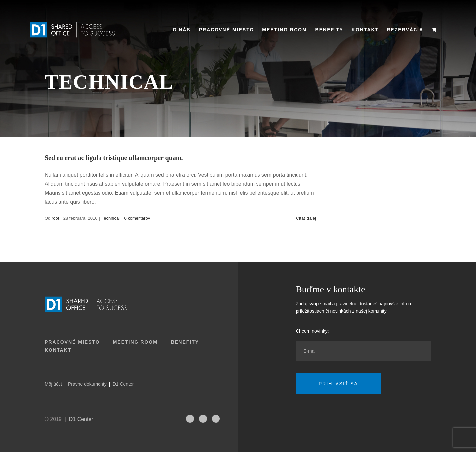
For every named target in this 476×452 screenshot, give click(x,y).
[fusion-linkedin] (203, 419)
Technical (111, 218)
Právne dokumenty (87, 384)
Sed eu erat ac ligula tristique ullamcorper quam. (114, 158)
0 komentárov (137, 218)
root (55, 218)
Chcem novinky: (312, 331)
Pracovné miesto (72, 342)
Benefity (185, 342)
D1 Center (123, 384)
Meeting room (135, 342)
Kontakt (58, 350)
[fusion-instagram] (190, 419)
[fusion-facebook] (216, 419)
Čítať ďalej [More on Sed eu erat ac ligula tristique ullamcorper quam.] (306, 218)
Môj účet (53, 384)
